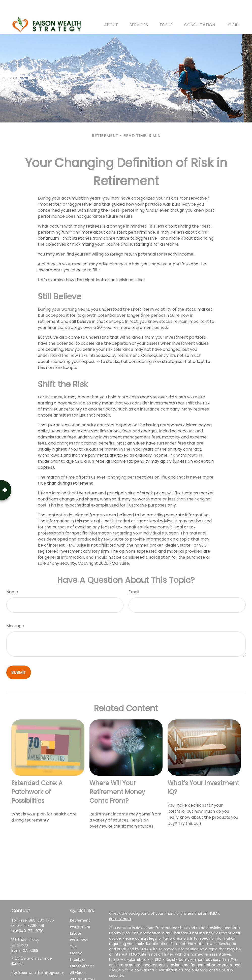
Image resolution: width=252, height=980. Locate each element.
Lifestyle (77, 944)
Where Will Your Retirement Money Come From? (117, 777)
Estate (76, 918)
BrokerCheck (120, 904)
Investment (80, 912)
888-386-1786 (41, 905)
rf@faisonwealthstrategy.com (38, 958)
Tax (73, 931)
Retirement (80, 905)
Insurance (79, 925)
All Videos (78, 958)
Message (15, 611)
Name (12, 577)
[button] (111, 10)
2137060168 (34, 910)
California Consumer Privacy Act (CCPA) (162, 975)
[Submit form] (19, 657)
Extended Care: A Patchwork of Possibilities (37, 777)
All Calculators (83, 964)
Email (134, 577)
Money (76, 938)
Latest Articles (82, 951)
